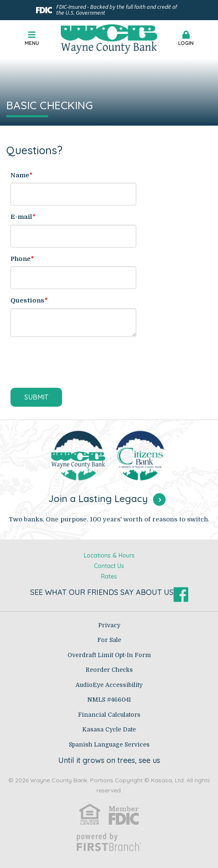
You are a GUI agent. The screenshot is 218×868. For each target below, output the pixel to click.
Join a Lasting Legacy (98, 498)
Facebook (181, 594)
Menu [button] (32, 38)
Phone (21, 259)
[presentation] (74, 363)
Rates (109, 576)
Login (186, 38)
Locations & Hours (109, 555)
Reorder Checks (109, 670)
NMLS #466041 (109, 700)
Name (20, 175)
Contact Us (109, 566)
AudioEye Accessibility (109, 685)
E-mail (21, 217)
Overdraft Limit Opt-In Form (109, 655)
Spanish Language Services (109, 744)
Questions (27, 300)
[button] (186, 39)
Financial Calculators (109, 715)
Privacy (109, 625)
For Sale (109, 640)
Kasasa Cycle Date (109, 729)
